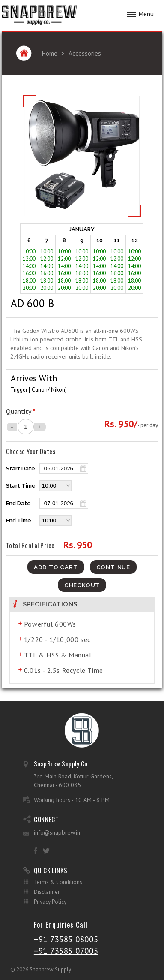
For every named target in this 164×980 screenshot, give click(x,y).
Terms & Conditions (58, 882)
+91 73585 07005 (66, 951)
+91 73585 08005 (66, 939)
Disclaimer (47, 892)
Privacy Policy (50, 902)
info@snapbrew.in (57, 832)
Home (50, 53)
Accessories (85, 53)
